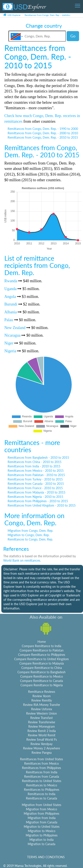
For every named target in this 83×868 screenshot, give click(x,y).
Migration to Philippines (42, 835)
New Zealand (15, 328)
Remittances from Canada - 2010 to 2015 (36, 484)
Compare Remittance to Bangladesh (41, 672)
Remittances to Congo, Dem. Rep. (30, 539)
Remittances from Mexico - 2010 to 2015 (36, 471)
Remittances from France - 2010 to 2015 (35, 488)
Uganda (10, 289)
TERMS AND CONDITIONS (46, 857)
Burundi (11, 304)
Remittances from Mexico (41, 763)
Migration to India (41, 840)
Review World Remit (42, 735)
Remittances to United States (42, 781)
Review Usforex (42, 709)
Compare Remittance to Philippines (42, 655)
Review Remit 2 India (42, 731)
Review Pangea (42, 753)
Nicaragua (12, 335)
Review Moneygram (42, 726)
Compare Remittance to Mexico (42, 676)
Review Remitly (42, 700)
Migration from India (42, 818)
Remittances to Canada (41, 798)
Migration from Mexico (41, 809)
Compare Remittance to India (41, 646)
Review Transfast (41, 718)
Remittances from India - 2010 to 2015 (34, 466)
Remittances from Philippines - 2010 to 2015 (38, 501)
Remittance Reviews (42, 692)
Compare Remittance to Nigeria (42, 685)
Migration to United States (42, 827)
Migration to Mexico (42, 831)
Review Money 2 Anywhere (41, 748)
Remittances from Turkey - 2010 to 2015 (35, 479)
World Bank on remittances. (22, 560)
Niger (9, 343)
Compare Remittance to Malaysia (42, 663)
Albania (11, 312)
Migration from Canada (42, 822)
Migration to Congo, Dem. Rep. (29, 535)
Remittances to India (41, 794)
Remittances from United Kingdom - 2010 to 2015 (42, 505)
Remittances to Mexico (42, 785)
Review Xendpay (41, 744)
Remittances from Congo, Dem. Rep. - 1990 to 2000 (43, 129)
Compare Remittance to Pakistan (42, 650)
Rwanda (11, 281)
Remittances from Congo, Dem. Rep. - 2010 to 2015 (43, 137)
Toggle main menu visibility (78, 4)
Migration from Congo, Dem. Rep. (30, 531)
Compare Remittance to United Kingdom (41, 659)
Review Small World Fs (42, 740)
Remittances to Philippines (42, 790)
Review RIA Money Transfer (42, 705)
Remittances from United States (41, 759)
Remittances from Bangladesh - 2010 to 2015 (38, 458)
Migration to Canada (41, 844)
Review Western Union (41, 713)
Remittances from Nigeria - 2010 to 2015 (35, 497)
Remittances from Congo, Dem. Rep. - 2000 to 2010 (43, 133)
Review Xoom (42, 696)
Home (42, 642)
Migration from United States (41, 805)
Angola (10, 297)
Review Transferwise (42, 722)
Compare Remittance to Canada (41, 681)
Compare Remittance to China (42, 668)
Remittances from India (42, 772)
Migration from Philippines (41, 813)
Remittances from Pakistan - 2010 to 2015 (36, 475)
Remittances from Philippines (41, 768)
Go (73, 36)
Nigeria (10, 351)
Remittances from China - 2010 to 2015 (35, 462)
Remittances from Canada (42, 776)
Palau (9, 320)
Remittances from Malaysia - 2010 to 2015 (36, 492)
